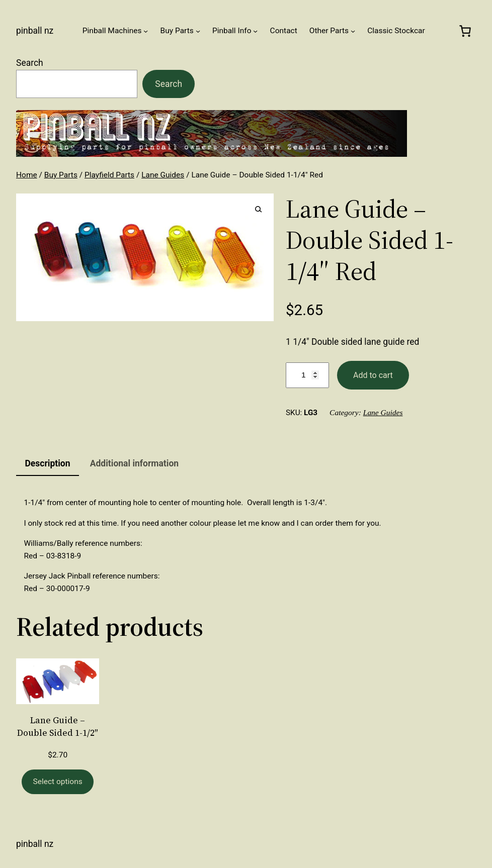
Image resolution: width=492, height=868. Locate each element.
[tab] (48, 464)
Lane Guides (163, 175)
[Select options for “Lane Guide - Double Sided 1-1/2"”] (58, 782)
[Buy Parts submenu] (198, 30)
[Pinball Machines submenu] (146, 30)
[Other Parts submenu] (353, 30)
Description (47, 463)
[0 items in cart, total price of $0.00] (465, 31)
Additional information (134, 463)
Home (27, 175)
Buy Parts (61, 175)
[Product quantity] (307, 375)
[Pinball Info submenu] (255, 30)
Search (30, 63)
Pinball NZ (35, 31)
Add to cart (373, 375)
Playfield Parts (109, 175)
